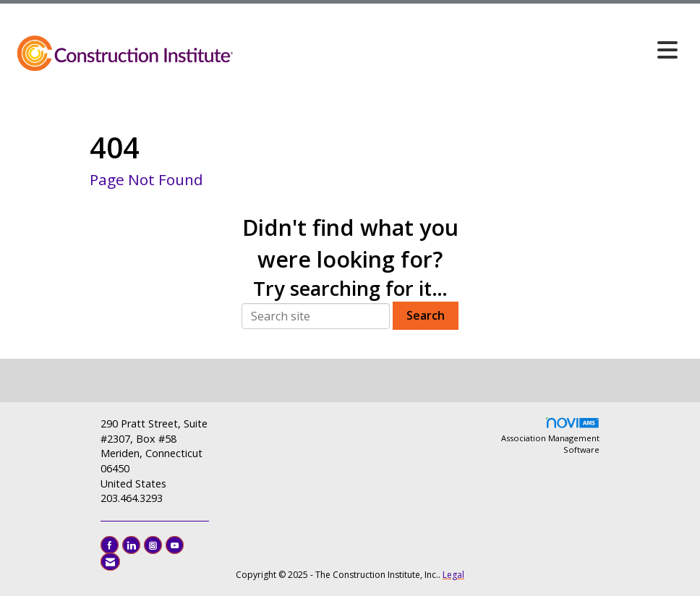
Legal (453, 575)
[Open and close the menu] (460, 50)
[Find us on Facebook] (110, 545)
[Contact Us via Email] (110, 562)
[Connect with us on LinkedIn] (131, 545)
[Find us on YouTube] (175, 545)
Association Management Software (550, 436)
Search (426, 315)
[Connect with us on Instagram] (153, 545)
